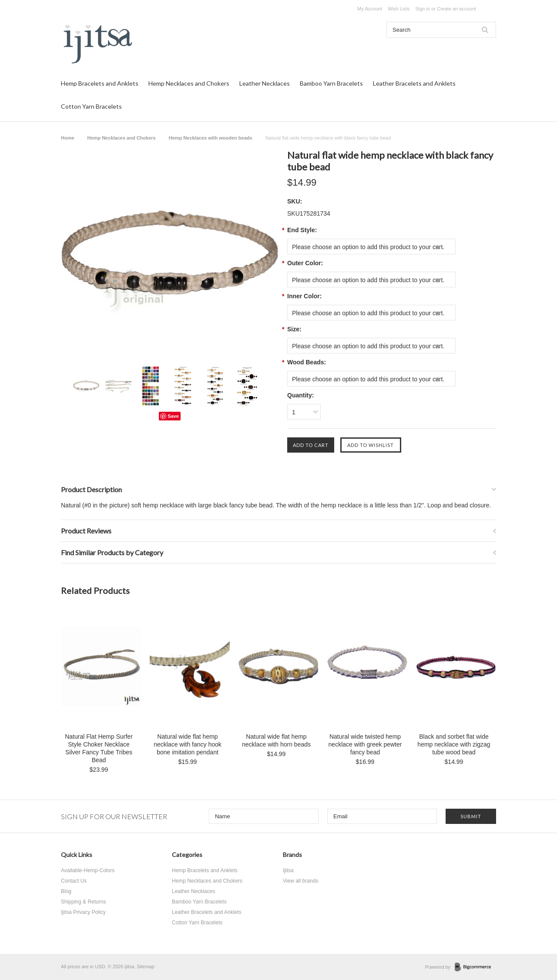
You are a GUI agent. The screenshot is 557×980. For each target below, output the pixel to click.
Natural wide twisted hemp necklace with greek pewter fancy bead (365, 744)
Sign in (423, 9)
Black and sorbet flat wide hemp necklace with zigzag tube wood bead (454, 744)
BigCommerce (475, 967)
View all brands (300, 881)
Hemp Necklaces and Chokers (189, 83)
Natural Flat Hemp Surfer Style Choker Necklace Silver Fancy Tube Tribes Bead (99, 748)
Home (68, 138)
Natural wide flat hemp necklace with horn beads (276, 740)
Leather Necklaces (265, 83)
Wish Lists (399, 9)
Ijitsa (288, 870)
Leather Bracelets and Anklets (414, 83)
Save (173, 416)
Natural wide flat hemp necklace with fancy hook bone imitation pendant (188, 744)
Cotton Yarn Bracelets (91, 106)
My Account (370, 9)
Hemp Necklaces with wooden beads (211, 138)
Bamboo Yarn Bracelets (331, 83)
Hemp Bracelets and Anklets (100, 83)
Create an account (456, 9)
